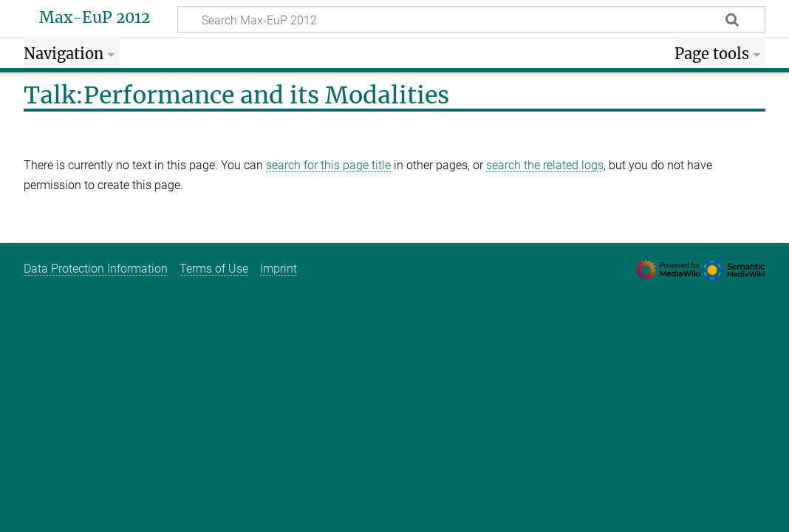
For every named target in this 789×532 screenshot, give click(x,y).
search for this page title (328, 165)
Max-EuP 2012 (95, 18)
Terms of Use (214, 269)
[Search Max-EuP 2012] (471, 19)
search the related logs (545, 165)
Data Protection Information (96, 269)
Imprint (279, 269)
